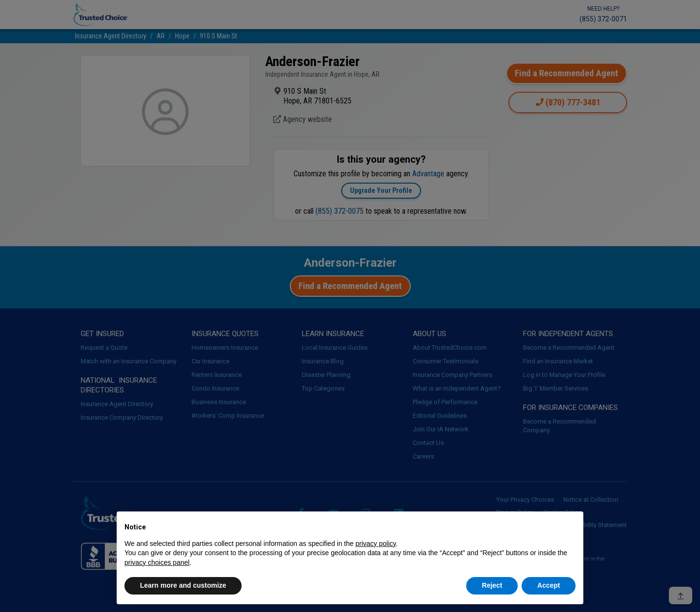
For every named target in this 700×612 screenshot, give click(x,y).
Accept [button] (549, 585)
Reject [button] (492, 585)
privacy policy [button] (376, 544)
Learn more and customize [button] (183, 585)
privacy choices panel (157, 562)
